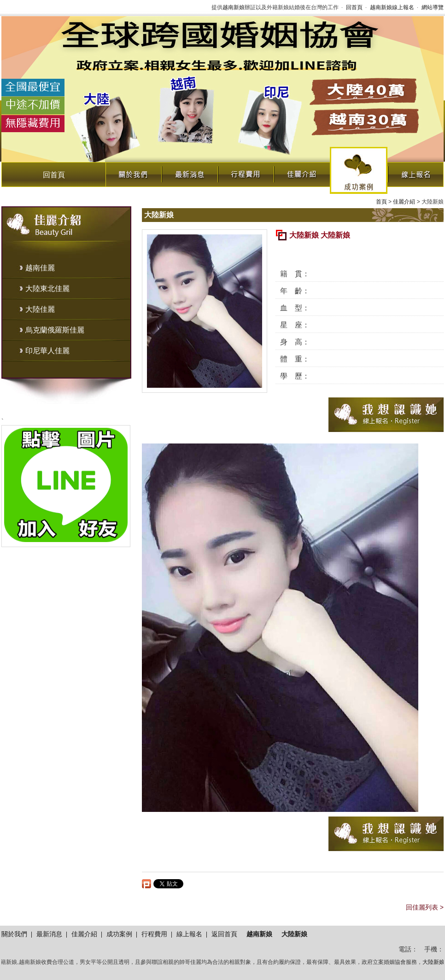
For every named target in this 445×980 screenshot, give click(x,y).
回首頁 (354, 7)
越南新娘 (234, 7)
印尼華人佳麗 (47, 351)
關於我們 (133, 172)
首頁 (381, 202)
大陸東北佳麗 (47, 289)
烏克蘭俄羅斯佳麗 (55, 330)
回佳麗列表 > (425, 907)
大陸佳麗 (40, 309)
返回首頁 (224, 934)
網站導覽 (433, 7)
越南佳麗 (40, 268)
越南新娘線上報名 (392, 7)
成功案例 (359, 170)
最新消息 (189, 172)
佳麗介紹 (302, 172)
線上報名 (416, 172)
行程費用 (246, 172)
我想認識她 (386, 415)
